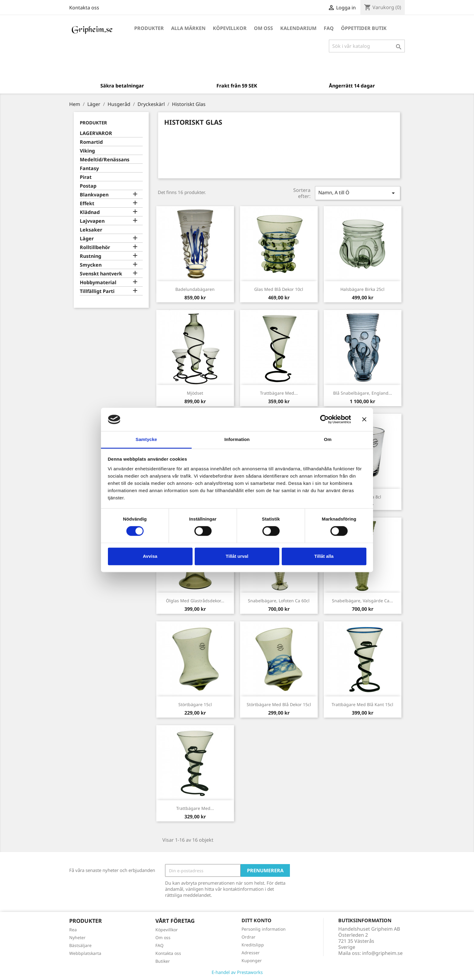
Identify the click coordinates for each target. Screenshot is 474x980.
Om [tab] (328, 439)
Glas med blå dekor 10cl (279, 289)
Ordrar (248, 937)
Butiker (163, 961)
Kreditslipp (253, 945)
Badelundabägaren (195, 289)
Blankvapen (94, 195)
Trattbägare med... (279, 393)
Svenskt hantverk (101, 274)
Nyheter (77, 937)
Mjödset (195, 393)
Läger (87, 239)
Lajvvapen (92, 221)
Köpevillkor (230, 28)
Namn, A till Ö (358, 193)
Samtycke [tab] (146, 439)
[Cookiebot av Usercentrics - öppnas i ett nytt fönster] (325, 419)
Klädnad (90, 212)
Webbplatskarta (85, 953)
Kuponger (252, 960)
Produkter (149, 28)
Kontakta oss (84, 8)
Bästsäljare (80, 945)
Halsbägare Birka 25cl (362, 289)
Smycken (91, 265)
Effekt (87, 204)
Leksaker (91, 230)
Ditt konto (256, 920)
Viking (87, 151)
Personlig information (264, 929)
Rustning (91, 256)
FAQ (329, 28)
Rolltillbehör (95, 247)
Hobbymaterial (98, 283)
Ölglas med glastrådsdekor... (195, 601)
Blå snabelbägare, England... (363, 393)
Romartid (91, 142)
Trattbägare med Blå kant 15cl (362, 704)
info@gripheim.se (382, 953)
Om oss (263, 28)
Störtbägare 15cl (195, 704)
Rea (73, 930)
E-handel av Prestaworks (237, 972)
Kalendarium (298, 28)
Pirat (86, 177)
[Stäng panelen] (364, 419)
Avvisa (150, 556)
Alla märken (188, 28)
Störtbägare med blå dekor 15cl (279, 704)
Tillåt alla (324, 556)
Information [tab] (237, 439)
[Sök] (367, 46)
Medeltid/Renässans (105, 160)
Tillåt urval (237, 556)
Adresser (251, 953)
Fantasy (89, 168)
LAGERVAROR (96, 133)
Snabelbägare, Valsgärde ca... (362, 601)
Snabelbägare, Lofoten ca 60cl (279, 601)
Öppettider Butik (364, 28)
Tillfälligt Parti (97, 291)
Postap (88, 186)
